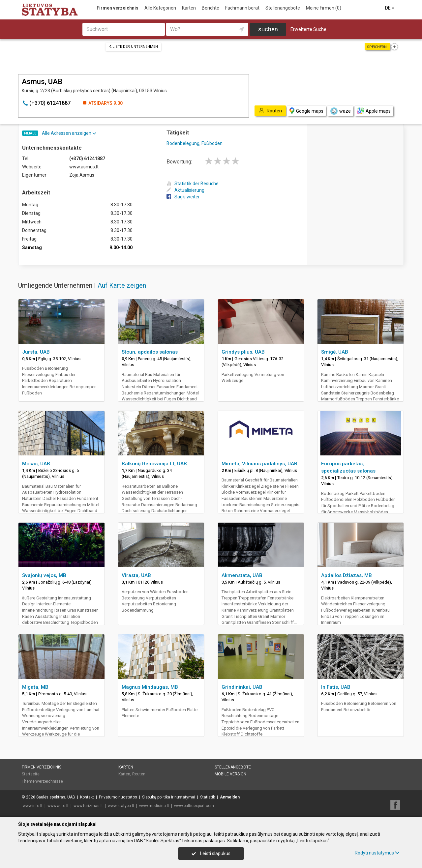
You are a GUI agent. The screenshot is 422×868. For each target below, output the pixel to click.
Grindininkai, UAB (242, 687)
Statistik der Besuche (193, 184)
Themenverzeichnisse (42, 781)
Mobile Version (230, 774)
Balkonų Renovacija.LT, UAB (154, 464)
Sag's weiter (183, 197)
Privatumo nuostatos (118, 797)
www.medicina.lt (154, 806)
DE (390, 8)
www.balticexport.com (194, 806)
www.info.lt (33, 806)
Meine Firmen (324, 8)
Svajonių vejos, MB (44, 575)
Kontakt (87, 797)
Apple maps (374, 111)
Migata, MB (35, 687)
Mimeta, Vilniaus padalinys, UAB (259, 464)
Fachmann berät (242, 8)
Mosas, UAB (36, 464)
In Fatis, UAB (336, 687)
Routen (139, 774)
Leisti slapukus (211, 854)
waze (340, 111)
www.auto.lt (58, 806)
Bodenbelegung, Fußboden (195, 143)
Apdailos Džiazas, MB (347, 575)
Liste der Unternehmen (133, 47)
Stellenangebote (283, 8)
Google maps (306, 111)
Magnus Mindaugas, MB (150, 687)
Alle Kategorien (160, 8)
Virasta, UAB (136, 575)
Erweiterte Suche (308, 29)
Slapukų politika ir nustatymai (169, 797)
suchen (268, 29)
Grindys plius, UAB (243, 352)
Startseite (31, 774)
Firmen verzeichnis (118, 8)
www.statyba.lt (121, 806)
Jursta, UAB (36, 352)
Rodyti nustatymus (377, 853)
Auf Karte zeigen (122, 285)
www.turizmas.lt (88, 806)
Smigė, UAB (335, 352)
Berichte (211, 8)
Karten (189, 8)
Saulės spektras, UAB (56, 797)
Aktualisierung (185, 190)
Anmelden (230, 797)
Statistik (208, 797)
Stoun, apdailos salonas (150, 352)
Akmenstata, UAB (242, 575)
